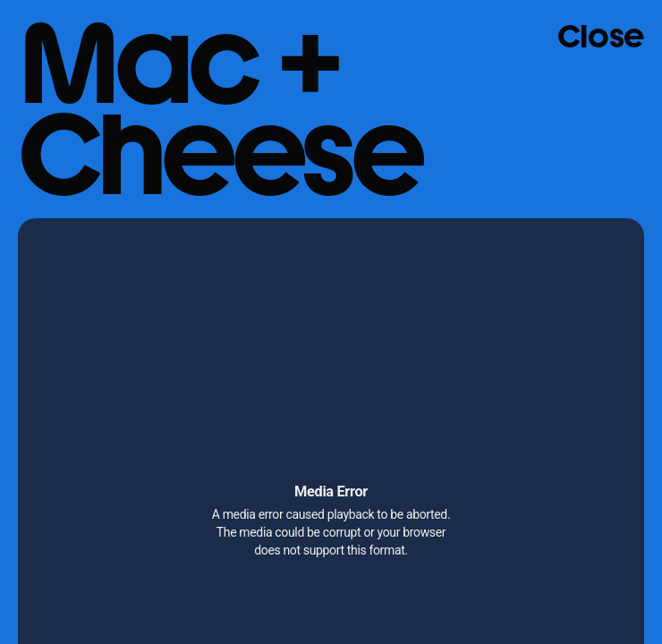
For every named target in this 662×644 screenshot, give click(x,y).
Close (601, 37)
